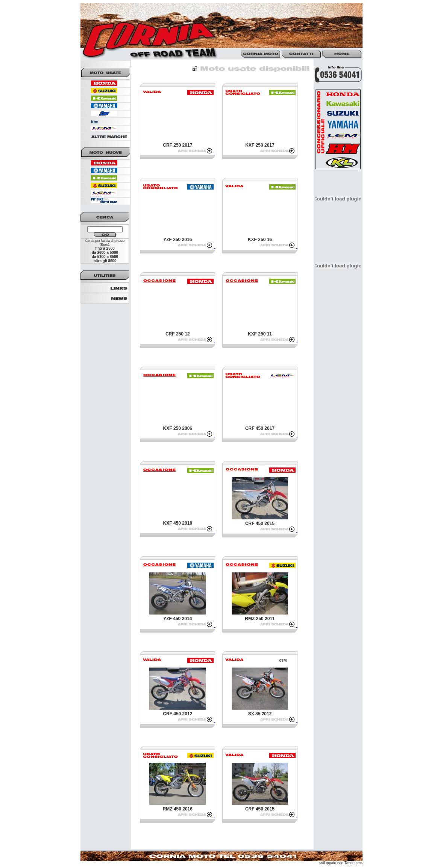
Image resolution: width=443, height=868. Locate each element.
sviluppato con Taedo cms (341, 863)
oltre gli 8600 (105, 261)
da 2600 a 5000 (105, 253)
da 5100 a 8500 (105, 257)
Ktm (95, 122)
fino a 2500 (105, 248)
